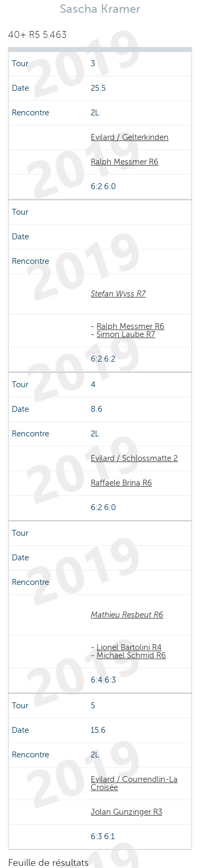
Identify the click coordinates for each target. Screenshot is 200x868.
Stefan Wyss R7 (118, 294)
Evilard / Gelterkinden (130, 137)
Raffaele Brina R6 (121, 483)
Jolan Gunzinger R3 (126, 812)
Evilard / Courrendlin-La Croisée (134, 783)
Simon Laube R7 (126, 334)
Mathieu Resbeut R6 (127, 615)
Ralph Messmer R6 (125, 162)
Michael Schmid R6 (131, 655)
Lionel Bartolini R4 (129, 647)
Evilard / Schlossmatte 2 (134, 458)
